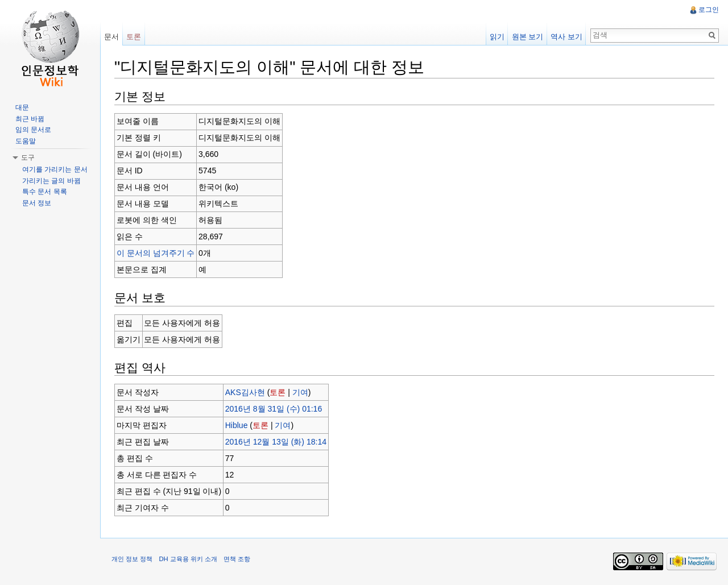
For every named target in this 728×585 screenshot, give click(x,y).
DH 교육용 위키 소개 (188, 559)
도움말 (26, 141)
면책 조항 (237, 559)
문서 (111, 37)
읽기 (497, 37)
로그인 (709, 10)
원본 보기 (528, 37)
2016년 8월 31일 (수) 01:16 (274, 409)
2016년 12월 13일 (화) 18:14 (276, 442)
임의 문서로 (33, 130)
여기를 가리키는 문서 (55, 169)
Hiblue (237, 425)
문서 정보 (37, 203)
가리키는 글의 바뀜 (51, 181)
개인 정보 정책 (132, 559)
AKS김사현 (245, 392)
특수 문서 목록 (45, 192)
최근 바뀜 (30, 119)
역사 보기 (566, 37)
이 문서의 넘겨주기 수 (156, 253)
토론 (278, 392)
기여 (300, 392)
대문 (22, 107)
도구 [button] (28, 157)
